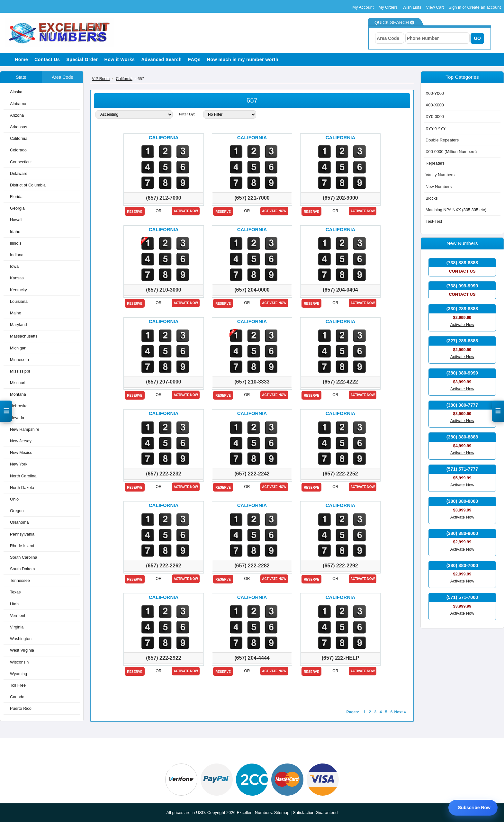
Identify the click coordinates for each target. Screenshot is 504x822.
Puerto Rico (21, 708)
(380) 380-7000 (462, 565)
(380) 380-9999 (462, 373)
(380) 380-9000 (462, 533)
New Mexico (21, 452)
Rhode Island (22, 546)
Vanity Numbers (440, 175)
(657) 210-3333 (252, 382)
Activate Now (186, 211)
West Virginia (22, 650)
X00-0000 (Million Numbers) (451, 152)
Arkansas (18, 127)
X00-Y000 (435, 93)
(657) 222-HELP (341, 658)
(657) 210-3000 (163, 290)
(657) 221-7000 (252, 198)
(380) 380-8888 (462, 437)
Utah (14, 604)
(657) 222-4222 (340, 382)
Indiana (17, 255)
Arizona (17, 115)
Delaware (19, 173)
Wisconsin (19, 662)
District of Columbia (28, 185)
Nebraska (19, 406)
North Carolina (23, 476)
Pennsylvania (22, 534)
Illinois (16, 243)
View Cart (435, 7)
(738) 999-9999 (462, 286)
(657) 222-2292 (340, 566)
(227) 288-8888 (462, 341)
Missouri (18, 383)
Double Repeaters (442, 140)
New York (19, 464)
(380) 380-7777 (462, 405)
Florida (16, 197)
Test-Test (434, 221)
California (19, 138)
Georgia (17, 208)
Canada (17, 697)
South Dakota (22, 569)
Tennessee (20, 580)
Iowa (14, 266)
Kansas (17, 278)
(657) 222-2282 (252, 566)
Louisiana (19, 301)
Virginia (17, 627)
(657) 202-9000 (340, 198)
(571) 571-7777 (462, 469)
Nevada (17, 418)
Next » (400, 712)
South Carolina (24, 557)
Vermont (18, 615)
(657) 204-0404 (340, 290)
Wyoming (18, 674)
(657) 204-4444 (252, 658)
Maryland (18, 325)
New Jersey (21, 441)
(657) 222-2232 (163, 474)
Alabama (18, 104)
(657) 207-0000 (163, 382)
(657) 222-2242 (252, 474)
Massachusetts (24, 336)
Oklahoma (19, 522)
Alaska (16, 92)
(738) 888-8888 (462, 263)
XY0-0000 (435, 117)
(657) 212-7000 (163, 198)
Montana (18, 394)
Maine (16, 313)
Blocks (432, 198)
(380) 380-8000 (462, 501)
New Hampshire (25, 429)
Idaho (15, 232)
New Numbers (439, 187)
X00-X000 (435, 105)
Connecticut (21, 162)
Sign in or (458, 7)
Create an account (484, 7)
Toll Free (18, 685)
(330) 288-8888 (462, 309)
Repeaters (435, 163)
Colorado (18, 150)
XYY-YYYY (436, 128)
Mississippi (20, 371)
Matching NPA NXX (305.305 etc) (456, 210)
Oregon (17, 511)
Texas (15, 592)
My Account (363, 7)
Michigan (18, 348)
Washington (21, 639)
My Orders (388, 7)
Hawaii (16, 220)
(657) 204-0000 (252, 290)
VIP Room (101, 79)
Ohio (14, 499)
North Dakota (22, 488)
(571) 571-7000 (462, 597)
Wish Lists (412, 7)
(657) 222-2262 (163, 566)
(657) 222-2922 (163, 658)
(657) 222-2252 (340, 474)
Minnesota (19, 360)
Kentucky (18, 290)
